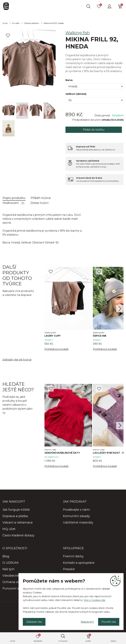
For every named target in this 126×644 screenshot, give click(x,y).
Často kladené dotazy (18, 535)
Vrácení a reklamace (18, 523)
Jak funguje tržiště (16, 510)
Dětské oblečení (32, 23)
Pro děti (16, 23)
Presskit (69, 569)
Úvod (13, 641)
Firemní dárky (73, 556)
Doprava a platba (15, 516)
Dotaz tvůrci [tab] (40, 203)
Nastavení (87, 622)
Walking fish (78, 33)
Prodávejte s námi (76, 510)
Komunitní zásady (76, 516)
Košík (88, 638)
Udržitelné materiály (78, 523)
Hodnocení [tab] (14, 203)
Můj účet (9, 529)
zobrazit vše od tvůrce (17, 360)
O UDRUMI (10, 563)
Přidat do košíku (94, 130)
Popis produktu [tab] (14, 198)
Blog (6, 556)
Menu (113, 641)
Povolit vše (109, 622)
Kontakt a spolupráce (79, 563)
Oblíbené (38, 638)
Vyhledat (63, 641)
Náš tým (9, 569)
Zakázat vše (34, 622)
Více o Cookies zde (94, 600)
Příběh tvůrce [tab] (41, 198)
